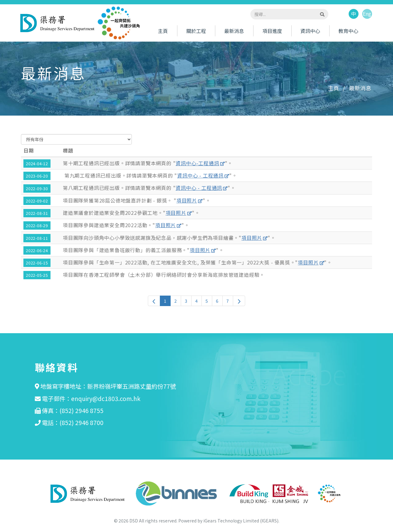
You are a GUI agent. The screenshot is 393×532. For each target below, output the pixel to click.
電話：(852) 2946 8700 (73, 423)
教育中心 (348, 31)
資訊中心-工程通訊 (197, 163)
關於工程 (196, 31)
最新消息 (234, 31)
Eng (367, 14)
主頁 (163, 31)
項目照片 (187, 200)
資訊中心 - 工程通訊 (200, 175)
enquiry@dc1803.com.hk (106, 399)
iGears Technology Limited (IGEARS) (241, 521)
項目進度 (272, 31)
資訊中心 (310, 31)
